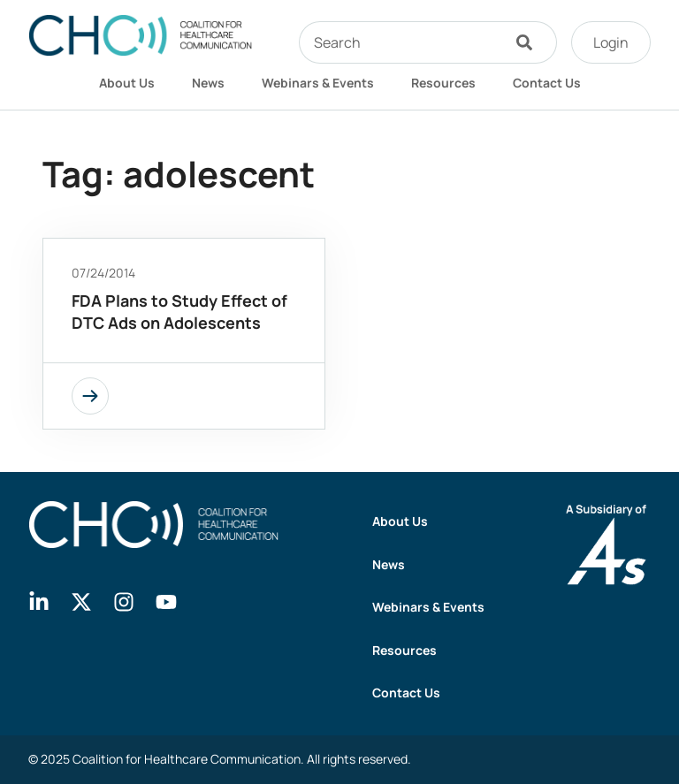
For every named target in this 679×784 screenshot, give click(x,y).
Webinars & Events (318, 83)
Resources (443, 83)
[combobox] (400, 42)
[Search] (529, 42)
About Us (127, 83)
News (208, 83)
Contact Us (547, 83)
